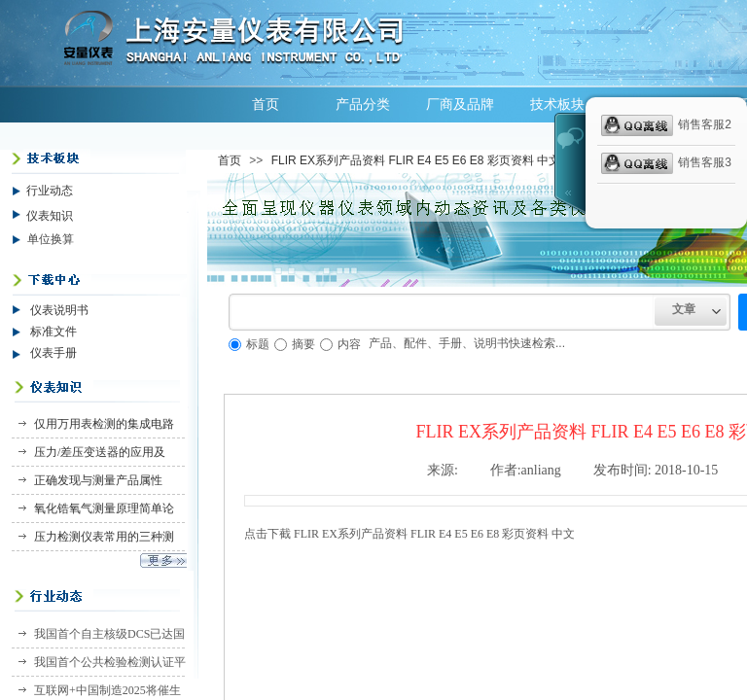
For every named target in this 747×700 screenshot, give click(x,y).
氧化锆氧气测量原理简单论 (104, 508)
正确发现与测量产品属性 (98, 480)
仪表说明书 (59, 310)
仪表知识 (50, 216)
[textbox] (442, 312)
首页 (266, 105)
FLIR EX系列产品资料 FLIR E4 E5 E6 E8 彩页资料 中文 (416, 160)
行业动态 (50, 191)
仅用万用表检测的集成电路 (104, 424)
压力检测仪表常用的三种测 (104, 537)
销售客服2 (666, 125)
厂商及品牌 (460, 105)
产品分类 (363, 105)
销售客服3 (666, 163)
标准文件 (53, 332)
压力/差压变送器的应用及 (100, 452)
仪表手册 (53, 353)
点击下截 (409, 534)
